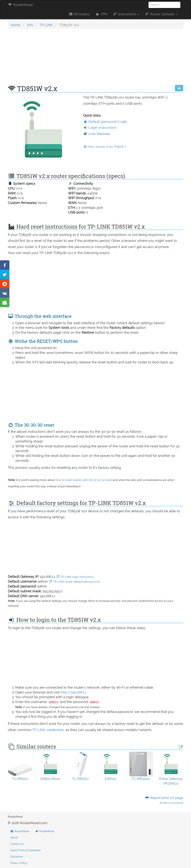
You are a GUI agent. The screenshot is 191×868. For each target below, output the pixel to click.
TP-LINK (46, 25)
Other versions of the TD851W (105, 147)
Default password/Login (105, 122)
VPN (101, 14)
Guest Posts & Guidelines (25, 850)
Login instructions (100, 128)
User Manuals (97, 134)
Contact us (17, 844)
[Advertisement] (95, 59)
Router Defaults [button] (161, 14)
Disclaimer (17, 857)
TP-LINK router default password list (74, 582)
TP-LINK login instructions (75, 577)
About (14, 838)
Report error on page (164, 800)
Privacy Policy (19, 863)
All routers (79, 14)
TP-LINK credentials (48, 730)
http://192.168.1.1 (73, 692)
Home (15, 25)
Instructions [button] (126, 14)
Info (30, 25)
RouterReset (20, 5)
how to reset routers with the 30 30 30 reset (84, 480)
